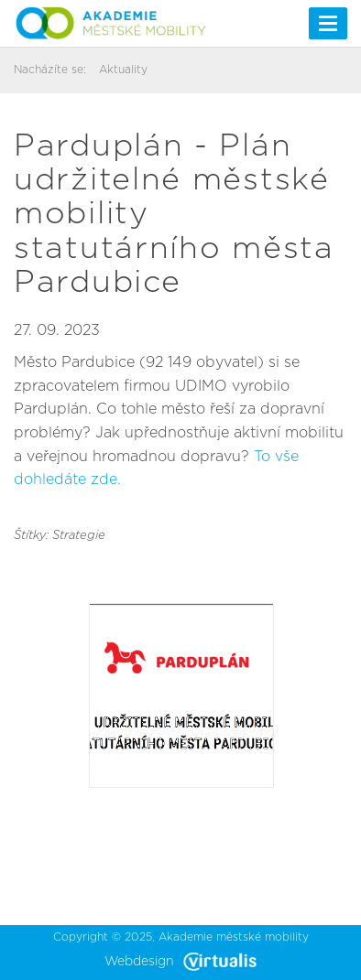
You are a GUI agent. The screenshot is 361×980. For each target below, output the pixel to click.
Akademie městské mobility (234, 937)
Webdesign (180, 962)
